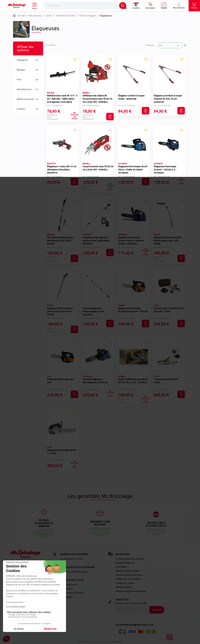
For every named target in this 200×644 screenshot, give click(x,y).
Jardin (49, 16)
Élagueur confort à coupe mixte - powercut (131, 97)
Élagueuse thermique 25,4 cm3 (61, 381)
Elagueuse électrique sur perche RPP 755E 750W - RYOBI (60, 311)
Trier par (150, 45)
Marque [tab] (21, 70)
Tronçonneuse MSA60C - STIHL (166, 381)
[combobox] (85, 6)
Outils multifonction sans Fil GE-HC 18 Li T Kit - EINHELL (133, 381)
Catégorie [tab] (22, 60)
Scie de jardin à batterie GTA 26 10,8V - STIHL (169, 310)
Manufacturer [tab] (24, 89)
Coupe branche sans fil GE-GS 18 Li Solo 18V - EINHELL (98, 168)
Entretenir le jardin (65, 16)
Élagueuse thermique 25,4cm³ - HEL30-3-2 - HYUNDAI (165, 170)
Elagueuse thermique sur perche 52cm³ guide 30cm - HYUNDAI (97, 241)
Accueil (21, 16)
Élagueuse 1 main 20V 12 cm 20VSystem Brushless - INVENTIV (62, 170)
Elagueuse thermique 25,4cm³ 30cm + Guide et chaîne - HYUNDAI (131, 241)
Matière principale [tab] (25, 101)
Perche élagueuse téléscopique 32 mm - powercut (94, 311)
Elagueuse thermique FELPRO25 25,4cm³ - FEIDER (133, 310)
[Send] (157, 610)
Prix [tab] (19, 79)
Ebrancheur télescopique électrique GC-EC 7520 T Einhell (60, 241)
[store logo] (17, 6)
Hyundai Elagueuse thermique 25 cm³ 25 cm (95, 381)
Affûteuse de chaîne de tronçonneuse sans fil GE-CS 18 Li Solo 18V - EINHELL (97, 99)
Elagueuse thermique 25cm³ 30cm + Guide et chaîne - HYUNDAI (133, 170)
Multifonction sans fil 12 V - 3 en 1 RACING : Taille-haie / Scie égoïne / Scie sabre (62, 99)
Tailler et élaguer (87, 16)
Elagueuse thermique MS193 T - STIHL (62, 452)
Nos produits (35, 16)
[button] (75, 60)
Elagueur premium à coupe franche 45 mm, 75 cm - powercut (168, 99)
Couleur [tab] (21, 109)
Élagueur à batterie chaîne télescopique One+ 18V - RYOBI (168, 241)
